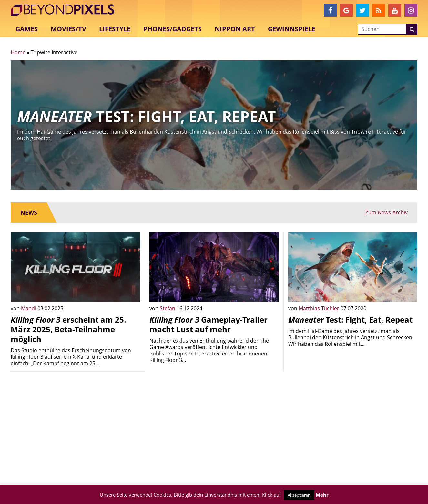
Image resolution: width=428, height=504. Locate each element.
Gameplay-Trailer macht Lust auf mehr (209, 324)
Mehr (322, 495)
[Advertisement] (75, 422)
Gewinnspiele (292, 29)
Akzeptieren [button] (299, 495)
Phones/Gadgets (173, 29)
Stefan (168, 308)
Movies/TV (68, 29)
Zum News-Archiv (387, 212)
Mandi (29, 308)
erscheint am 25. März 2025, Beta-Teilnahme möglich (68, 329)
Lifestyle (115, 29)
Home (18, 52)
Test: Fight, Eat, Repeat (350, 319)
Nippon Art (235, 29)
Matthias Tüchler (320, 308)
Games (27, 29)
